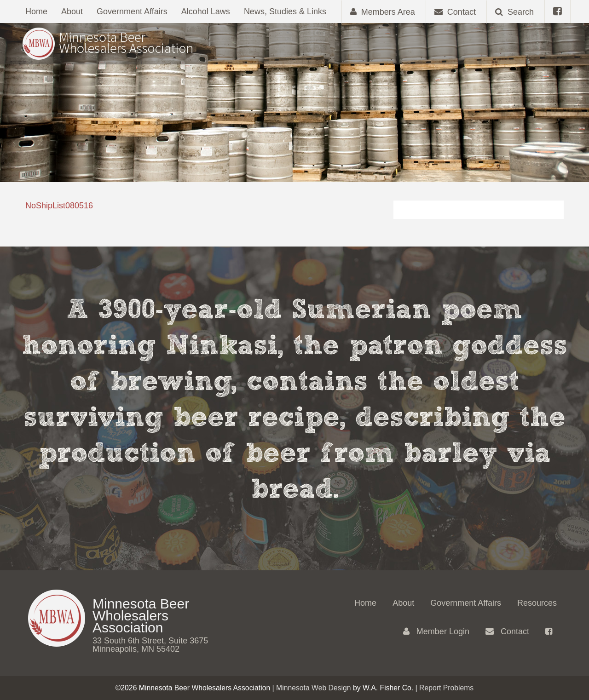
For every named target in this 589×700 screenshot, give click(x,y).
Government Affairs (132, 11)
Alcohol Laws (206, 11)
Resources (537, 603)
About (72, 11)
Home (36, 11)
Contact (507, 631)
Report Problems (446, 688)
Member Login (436, 631)
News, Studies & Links (285, 11)
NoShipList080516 (59, 206)
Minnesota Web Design (314, 688)
